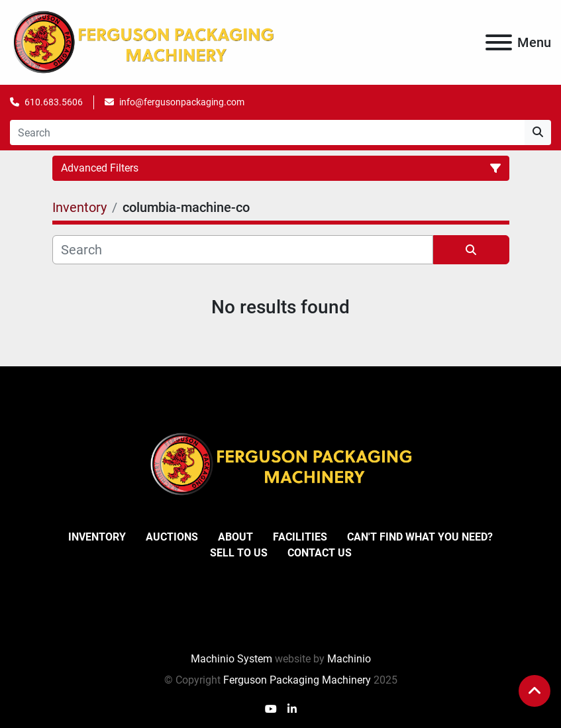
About (235, 537)
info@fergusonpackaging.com (182, 102)
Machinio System (231, 659)
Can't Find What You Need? (420, 537)
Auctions (172, 537)
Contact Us (320, 553)
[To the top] (535, 691)
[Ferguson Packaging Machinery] (281, 463)
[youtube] (271, 709)
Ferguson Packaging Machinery (297, 680)
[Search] (267, 132)
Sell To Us (239, 553)
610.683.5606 (54, 102)
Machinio (349, 659)
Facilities (300, 537)
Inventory (97, 537)
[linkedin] (292, 709)
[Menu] (499, 42)
